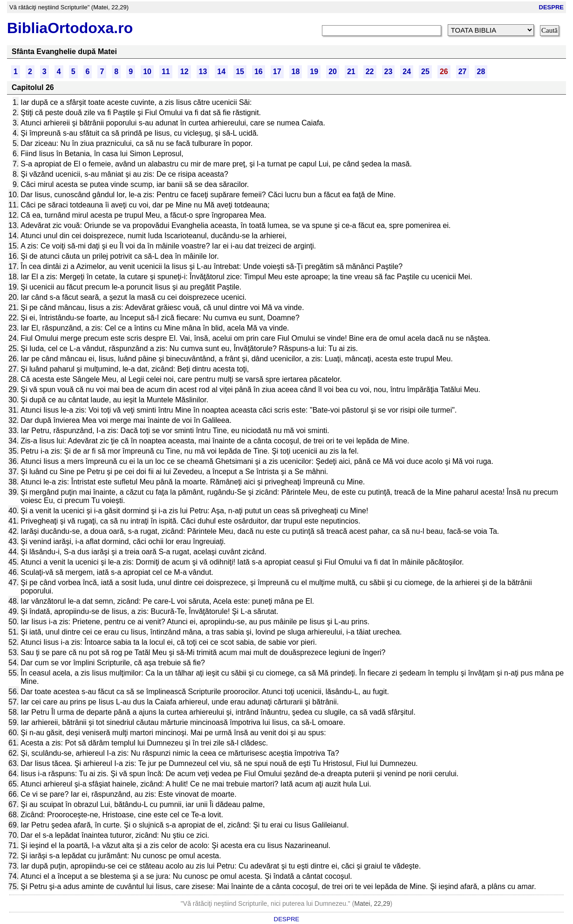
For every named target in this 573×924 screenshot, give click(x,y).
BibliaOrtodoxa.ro (70, 28)
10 (147, 72)
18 (296, 72)
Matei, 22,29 (372, 903)
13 (203, 72)
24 (407, 72)
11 (166, 72)
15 (240, 72)
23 (389, 72)
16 (259, 72)
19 (314, 72)
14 (221, 72)
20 (333, 72)
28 (481, 72)
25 (425, 72)
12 (184, 72)
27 (463, 72)
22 (370, 72)
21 (351, 72)
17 (277, 72)
